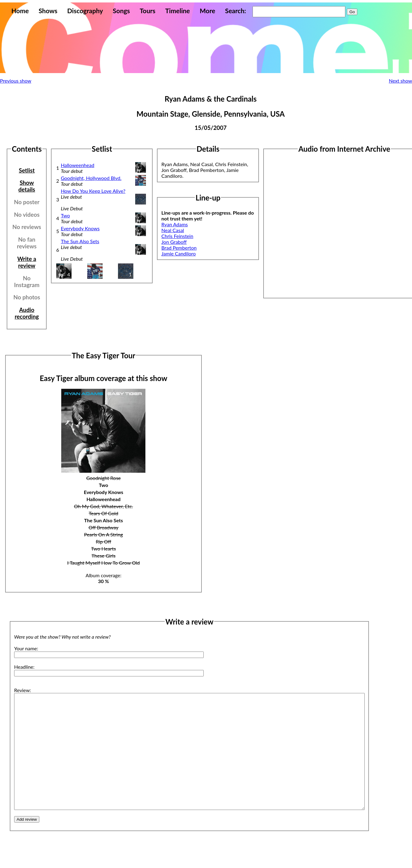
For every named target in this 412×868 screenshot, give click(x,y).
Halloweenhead (78, 165)
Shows (48, 11)
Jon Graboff (174, 242)
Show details (27, 186)
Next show (401, 81)
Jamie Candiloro (179, 253)
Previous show (16, 81)
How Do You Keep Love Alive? (93, 191)
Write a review (27, 262)
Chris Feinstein (177, 236)
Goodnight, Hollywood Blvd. (91, 178)
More (207, 11)
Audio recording (27, 313)
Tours (148, 11)
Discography (85, 11)
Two (65, 215)
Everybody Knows (80, 228)
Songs (121, 11)
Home (20, 11)
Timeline (178, 11)
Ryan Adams (175, 224)
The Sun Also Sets (80, 241)
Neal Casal (173, 230)
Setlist (27, 170)
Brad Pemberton (179, 248)
